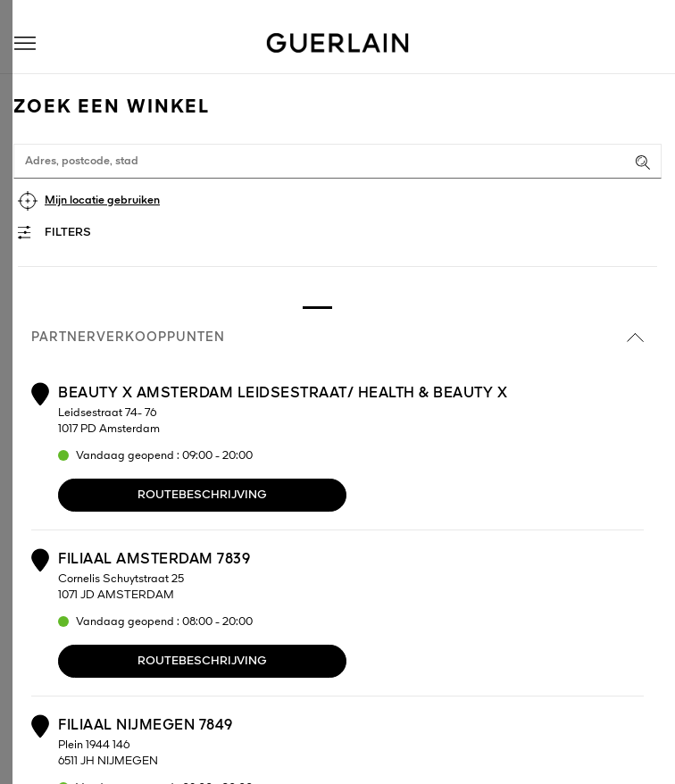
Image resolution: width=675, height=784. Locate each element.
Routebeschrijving (202, 495)
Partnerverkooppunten (337, 338)
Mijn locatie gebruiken (102, 200)
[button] (25, 43)
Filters (68, 233)
